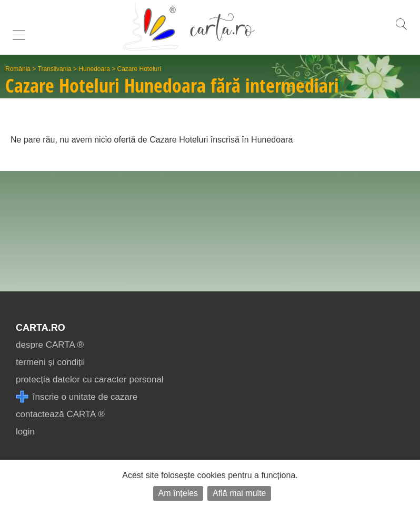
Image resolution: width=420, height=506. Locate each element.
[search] (401, 30)
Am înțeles (178, 493)
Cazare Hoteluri (139, 69)
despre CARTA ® (50, 345)
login (25, 432)
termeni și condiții (50, 362)
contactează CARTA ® (60, 414)
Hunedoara (94, 69)
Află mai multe (239, 493)
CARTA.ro (41, 328)
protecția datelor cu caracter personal (90, 379)
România (18, 69)
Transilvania (55, 69)
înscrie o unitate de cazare (77, 397)
